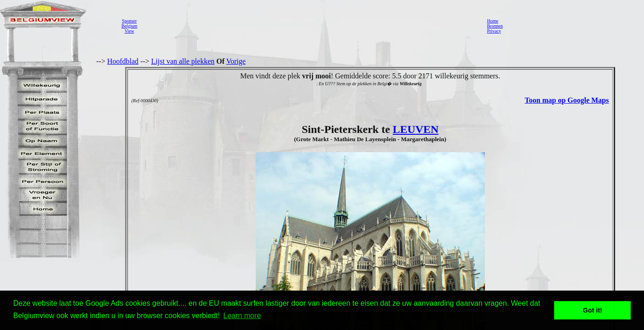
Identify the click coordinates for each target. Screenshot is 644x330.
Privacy (494, 31)
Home (492, 21)
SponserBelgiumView (129, 26)
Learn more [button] (242, 316)
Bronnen (495, 26)
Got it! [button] (593, 310)
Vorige (236, 61)
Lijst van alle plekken (183, 61)
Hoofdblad (123, 61)
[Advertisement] (309, 26)
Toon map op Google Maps (567, 100)
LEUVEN (416, 129)
